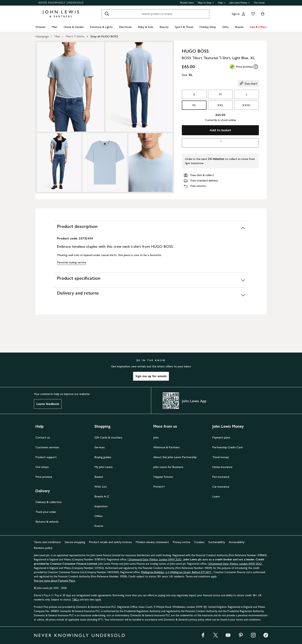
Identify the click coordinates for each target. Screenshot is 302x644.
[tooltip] (256, 67)
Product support (46, 457)
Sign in (236, 14)
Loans (216, 496)
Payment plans (221, 437)
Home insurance (222, 467)
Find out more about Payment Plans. (55, 581)
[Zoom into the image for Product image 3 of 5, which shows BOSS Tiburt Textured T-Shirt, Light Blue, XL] (59, 162)
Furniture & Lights (101, 27)
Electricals (125, 27)
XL (194, 105)
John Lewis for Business (168, 467)
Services (100, 447)
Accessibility (237, 542)
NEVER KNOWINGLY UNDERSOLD (61, 3)
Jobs (156, 437)
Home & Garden (74, 27)
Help (222, 3)
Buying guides (103, 457)
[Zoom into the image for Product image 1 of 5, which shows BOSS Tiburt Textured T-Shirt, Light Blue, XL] (70, 87)
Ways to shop (206, 3)
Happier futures (163, 477)
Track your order (46, 512)
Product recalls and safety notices (110, 542)
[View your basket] (263, 14)
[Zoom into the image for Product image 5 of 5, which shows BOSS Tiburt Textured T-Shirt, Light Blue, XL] (151, 162)
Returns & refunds (47, 522)
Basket (99, 477)
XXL (220, 105)
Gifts (225, 27)
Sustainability (217, 542)
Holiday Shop (208, 27)
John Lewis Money (240, 3)
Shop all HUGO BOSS (104, 36)
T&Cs (75, 600)
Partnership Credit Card (227, 447)
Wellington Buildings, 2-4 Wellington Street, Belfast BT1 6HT (177, 572)
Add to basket (220, 130)
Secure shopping (75, 542)
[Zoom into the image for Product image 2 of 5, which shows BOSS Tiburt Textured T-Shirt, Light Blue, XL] (139, 87)
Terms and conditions (47, 542)
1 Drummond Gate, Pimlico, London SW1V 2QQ (155, 560)
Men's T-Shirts (75, 36)
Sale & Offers (258, 27)
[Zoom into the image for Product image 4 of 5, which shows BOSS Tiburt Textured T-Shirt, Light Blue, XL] (105, 162)
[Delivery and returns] (151, 295)
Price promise (44, 477)
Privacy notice (182, 542)
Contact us (43, 437)
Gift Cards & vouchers (108, 437)
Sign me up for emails (151, 376)
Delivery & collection (49, 502)
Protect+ (159, 487)
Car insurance (221, 487)
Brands (239, 27)
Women (40, 27)
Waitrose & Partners (167, 447)
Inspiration (101, 506)
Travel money (221, 457)
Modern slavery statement (152, 542)
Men (54, 27)
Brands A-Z (102, 496)
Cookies (199, 542)
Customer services (47, 447)
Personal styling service (72, 262)
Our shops (42, 467)
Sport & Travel (184, 27)
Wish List (101, 487)
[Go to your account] (243, 14)
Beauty (164, 27)
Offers (99, 516)
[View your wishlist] (252, 14)
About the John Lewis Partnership (175, 457)
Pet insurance (221, 477)
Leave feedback (48, 404)
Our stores (259, 3)
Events (99, 526)
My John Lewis (187, 3)
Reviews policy (43, 548)
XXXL (246, 105)
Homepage (42, 36)
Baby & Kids (146, 27)
